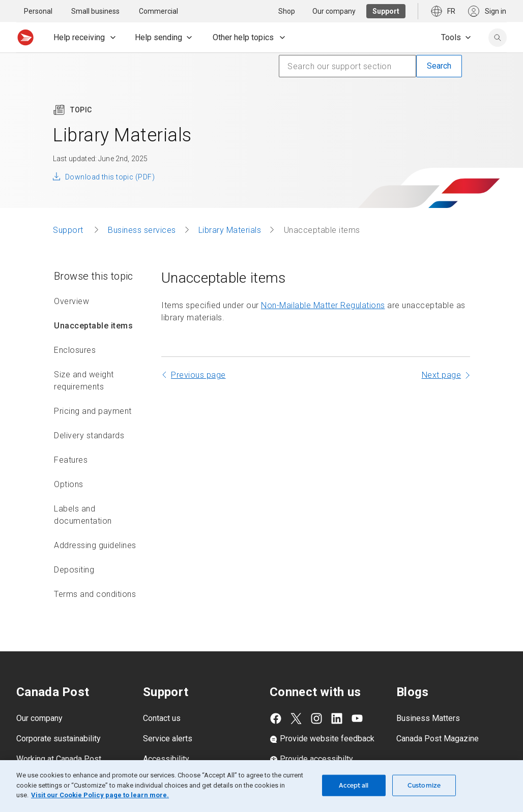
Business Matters (428, 718)
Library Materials (230, 230)
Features (71, 460)
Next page (442, 375)
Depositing (74, 570)
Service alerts (168, 739)
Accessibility (166, 759)
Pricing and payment (93, 411)
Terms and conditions (95, 594)
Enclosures (75, 350)
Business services (142, 230)
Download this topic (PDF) (110, 177)
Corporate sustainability (59, 739)
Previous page (198, 375)
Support (69, 230)
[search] (498, 38)
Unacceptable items (93, 326)
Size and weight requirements (84, 381)
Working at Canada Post (59, 759)
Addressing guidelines (95, 545)
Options (69, 484)
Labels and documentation (83, 515)
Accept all (354, 785)
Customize (424, 785)
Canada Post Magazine (438, 739)
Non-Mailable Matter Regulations (323, 305)
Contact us (162, 718)
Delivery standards (89, 435)
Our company (39, 718)
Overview (71, 301)
